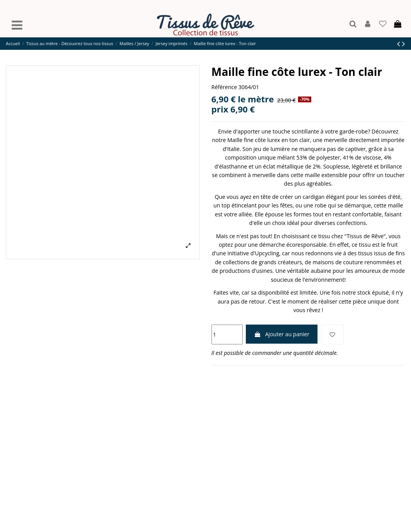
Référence (224, 87)
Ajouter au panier (282, 334)
